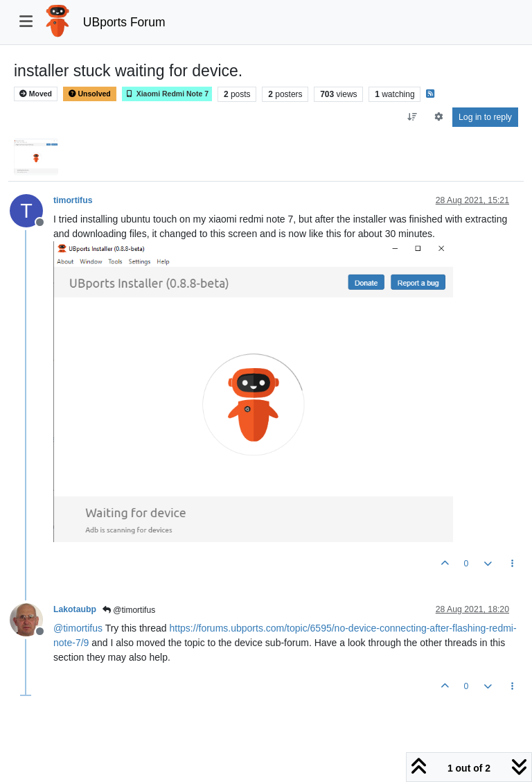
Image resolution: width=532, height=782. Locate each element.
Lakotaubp (75, 609)
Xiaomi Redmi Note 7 (167, 94)
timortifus (73, 200)
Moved (36, 94)
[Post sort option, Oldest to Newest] (413, 117)
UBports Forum (124, 22)
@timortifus (129, 610)
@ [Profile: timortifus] (78, 628)
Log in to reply (485, 117)
